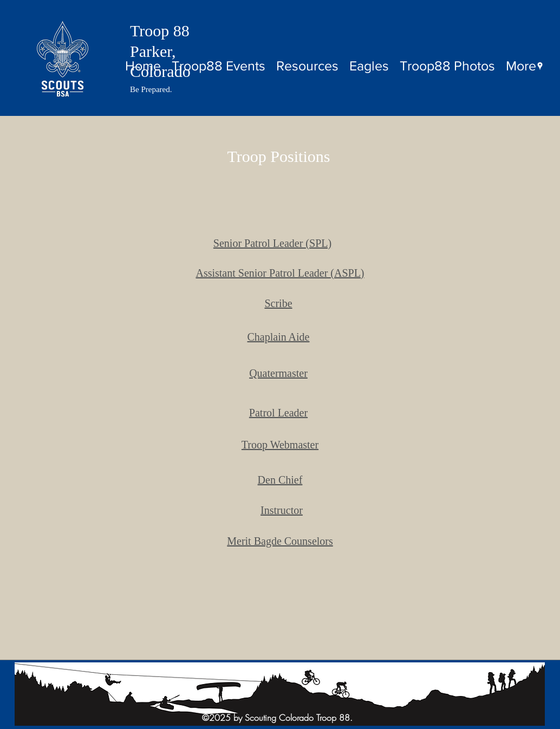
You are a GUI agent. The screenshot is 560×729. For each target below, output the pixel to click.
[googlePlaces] (540, 66)
